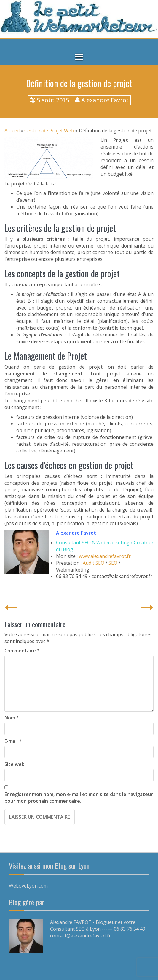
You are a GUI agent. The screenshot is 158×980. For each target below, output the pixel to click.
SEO (113, 563)
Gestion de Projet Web (49, 131)
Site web (15, 764)
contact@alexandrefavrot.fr (80, 936)
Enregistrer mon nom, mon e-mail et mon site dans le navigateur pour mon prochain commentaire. (79, 798)
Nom (12, 718)
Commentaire (22, 651)
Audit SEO (94, 563)
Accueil (12, 131)
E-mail (13, 741)
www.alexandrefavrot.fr (105, 556)
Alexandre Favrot (105, 100)
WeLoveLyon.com (28, 886)
